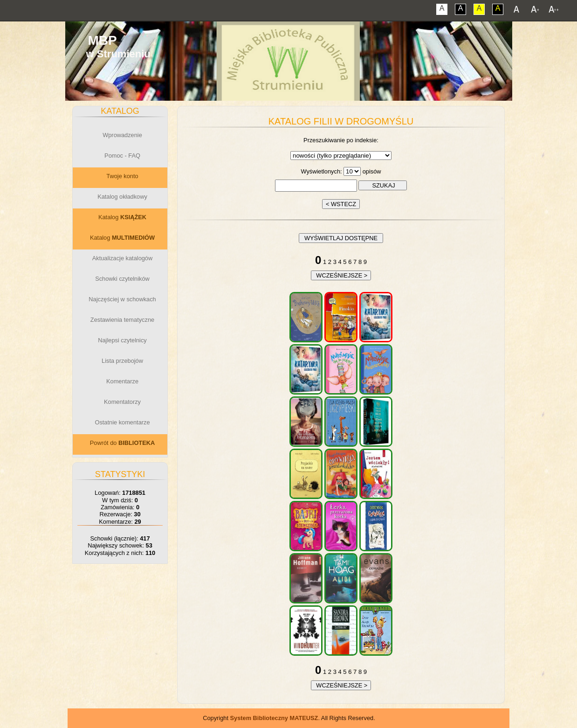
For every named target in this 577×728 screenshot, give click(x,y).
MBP (102, 40)
